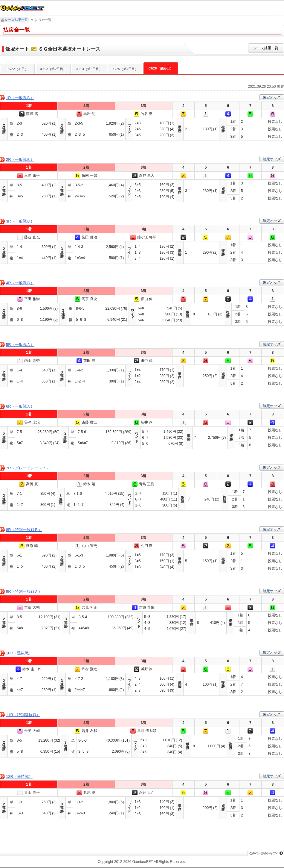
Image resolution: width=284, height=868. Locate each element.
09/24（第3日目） (89, 69)
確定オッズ (272, 97)
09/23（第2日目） (53, 69)
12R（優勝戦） (19, 776)
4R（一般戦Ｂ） (20, 283)
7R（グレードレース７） (28, 468)
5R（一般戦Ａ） (20, 345)
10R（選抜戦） (19, 653)
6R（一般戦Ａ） (20, 406)
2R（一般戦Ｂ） (20, 159)
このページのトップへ (266, 853)
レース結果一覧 (16, 20)
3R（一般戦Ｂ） (20, 221)
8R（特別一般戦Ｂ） (24, 530)
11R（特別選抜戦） (23, 715)
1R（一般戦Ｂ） (20, 98)
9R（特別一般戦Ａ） (24, 591)
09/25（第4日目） (125, 69)
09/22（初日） (17, 69)
